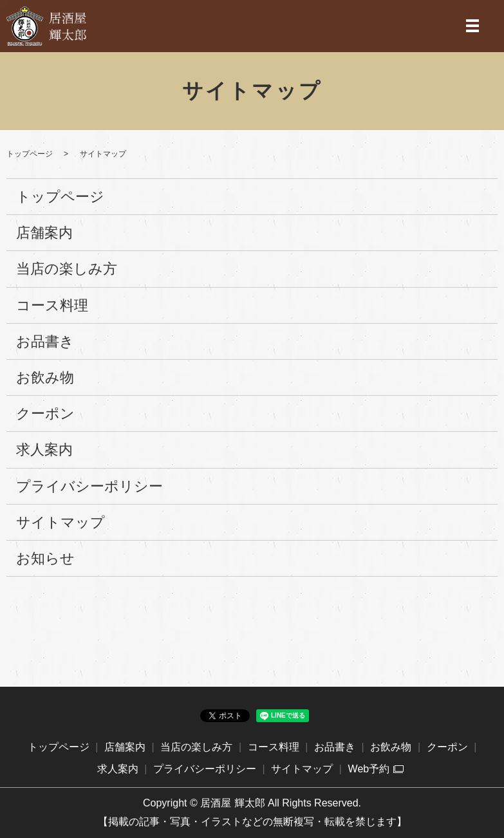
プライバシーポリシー (89, 486)
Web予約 (369, 769)
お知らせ (45, 558)
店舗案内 (44, 233)
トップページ (30, 154)
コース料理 (52, 305)
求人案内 (44, 450)
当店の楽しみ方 (67, 269)
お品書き (45, 341)
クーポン (45, 414)
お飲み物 (45, 377)
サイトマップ (61, 522)
